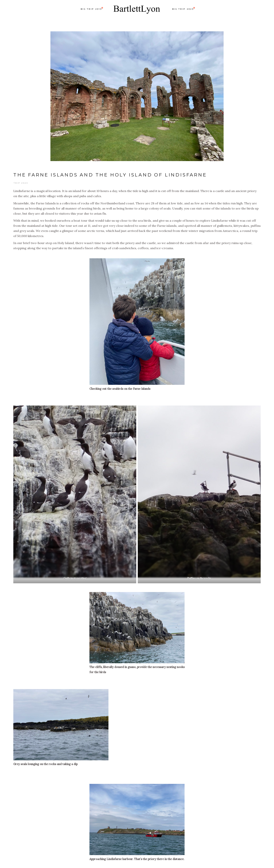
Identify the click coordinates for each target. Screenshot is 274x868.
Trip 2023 (21, 183)
